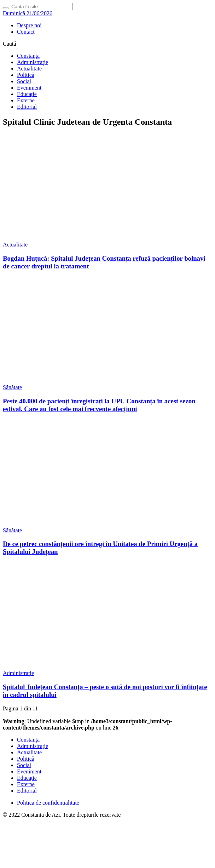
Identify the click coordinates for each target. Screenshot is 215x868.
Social (24, 81)
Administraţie (33, 62)
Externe (26, 100)
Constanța (28, 56)
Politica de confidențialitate (48, 803)
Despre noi (29, 25)
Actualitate (29, 69)
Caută (9, 44)
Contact (26, 32)
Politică (26, 75)
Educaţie (27, 94)
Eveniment (29, 88)
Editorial (27, 107)
